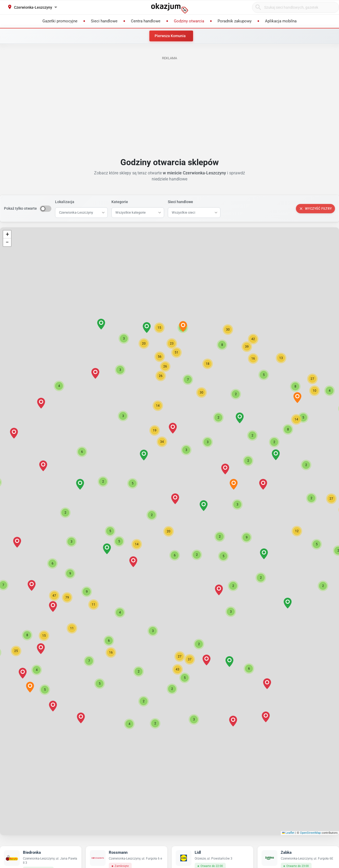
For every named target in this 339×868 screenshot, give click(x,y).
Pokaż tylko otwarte (20, 208)
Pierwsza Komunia (170, 36)
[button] (169, 531)
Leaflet (288, 833)
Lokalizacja (65, 202)
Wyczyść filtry (315, 209)
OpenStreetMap (310, 833)
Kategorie (120, 202)
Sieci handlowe (180, 202)
